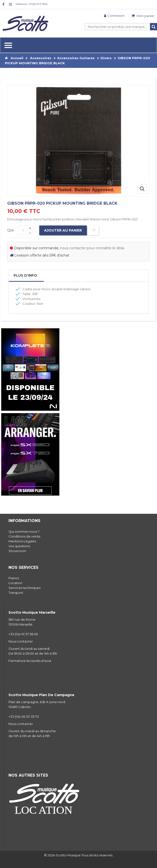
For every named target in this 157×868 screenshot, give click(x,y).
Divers (106, 58)
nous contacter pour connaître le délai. (92, 248)
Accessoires (41, 58)
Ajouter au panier (63, 230)
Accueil (14, 58)
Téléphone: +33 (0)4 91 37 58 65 (31, 4)
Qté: (11, 230)
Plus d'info (25, 275)
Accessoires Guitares (76, 58)
